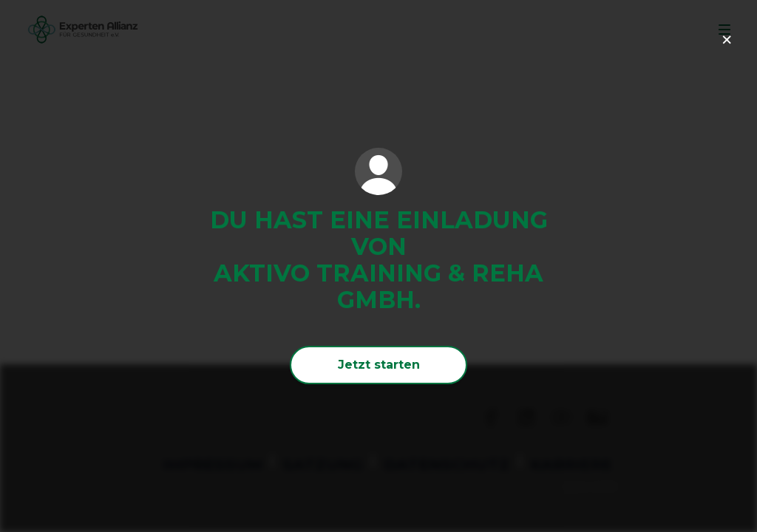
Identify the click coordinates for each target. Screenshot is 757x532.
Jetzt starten (379, 365)
